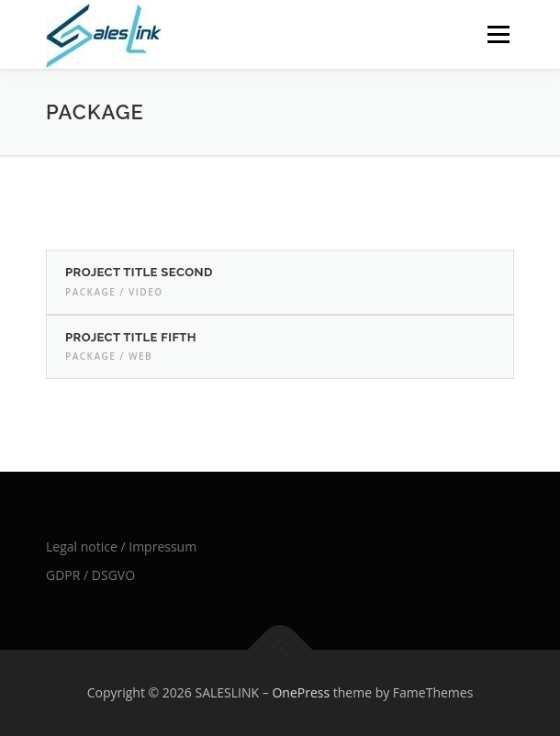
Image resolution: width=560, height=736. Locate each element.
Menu (497, 34)
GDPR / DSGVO (90, 575)
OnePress (301, 692)
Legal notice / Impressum (121, 546)
